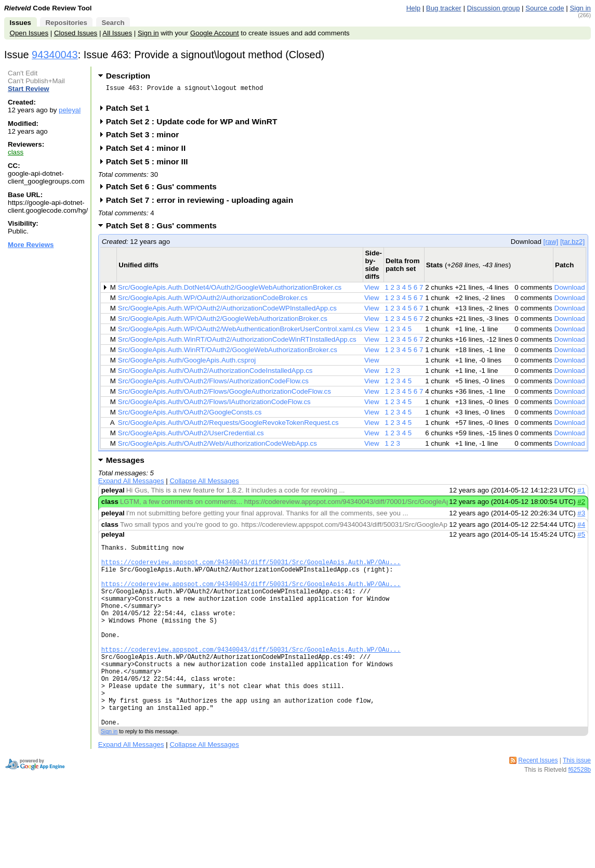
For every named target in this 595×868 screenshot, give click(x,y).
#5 (581, 537)
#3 (581, 516)
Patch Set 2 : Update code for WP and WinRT (195, 125)
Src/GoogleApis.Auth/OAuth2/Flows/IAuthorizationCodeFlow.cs (214, 405)
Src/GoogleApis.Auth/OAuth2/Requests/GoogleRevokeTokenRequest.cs (228, 426)
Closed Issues (76, 33)
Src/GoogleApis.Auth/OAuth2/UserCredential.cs (191, 436)
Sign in (580, 8)
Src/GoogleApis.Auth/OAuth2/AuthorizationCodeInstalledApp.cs (215, 374)
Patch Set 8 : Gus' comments (165, 229)
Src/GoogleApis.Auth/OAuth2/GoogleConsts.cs (190, 415)
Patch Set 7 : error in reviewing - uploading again (203, 203)
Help (413, 8)
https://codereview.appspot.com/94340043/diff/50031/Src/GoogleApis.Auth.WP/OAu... (251, 570)
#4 (581, 528)
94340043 (55, 55)
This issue (577, 802)
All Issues (117, 33)
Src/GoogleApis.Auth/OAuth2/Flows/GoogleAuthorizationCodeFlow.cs (224, 394)
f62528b (580, 812)
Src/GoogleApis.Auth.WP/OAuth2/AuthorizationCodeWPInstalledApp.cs (227, 311)
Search (113, 23)
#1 (581, 493)
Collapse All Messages (204, 484)
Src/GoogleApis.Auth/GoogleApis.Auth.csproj (187, 363)
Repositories (66, 23)
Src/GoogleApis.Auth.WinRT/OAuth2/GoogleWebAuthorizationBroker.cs (228, 353)
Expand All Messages (131, 484)
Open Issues (29, 33)
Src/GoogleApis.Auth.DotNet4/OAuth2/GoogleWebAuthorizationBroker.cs (230, 290)
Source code (545, 8)
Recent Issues (538, 802)
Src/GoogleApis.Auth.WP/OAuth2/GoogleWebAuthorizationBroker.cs (223, 322)
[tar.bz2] (572, 245)
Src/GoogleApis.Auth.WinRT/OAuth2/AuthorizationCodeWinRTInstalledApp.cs (237, 342)
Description (128, 76)
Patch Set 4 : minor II (149, 151)
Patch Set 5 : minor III (150, 165)
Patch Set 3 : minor (146, 138)
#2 (581, 505)
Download (570, 290)
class (16, 152)
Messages (125, 463)
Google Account (215, 33)
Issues (21, 23)
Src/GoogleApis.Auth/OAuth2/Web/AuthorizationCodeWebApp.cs (217, 446)
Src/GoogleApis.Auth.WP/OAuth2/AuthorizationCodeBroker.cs (213, 301)
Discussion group (494, 8)
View (372, 290)
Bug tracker (444, 8)
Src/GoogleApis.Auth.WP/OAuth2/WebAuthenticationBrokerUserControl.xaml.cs (240, 332)
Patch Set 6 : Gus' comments (165, 190)
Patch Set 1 (131, 111)
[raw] (551, 245)
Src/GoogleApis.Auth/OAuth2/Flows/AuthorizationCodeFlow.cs (213, 384)
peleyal (70, 110)
